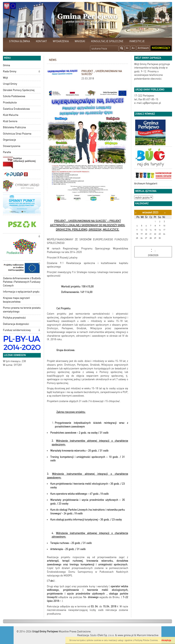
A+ (133, 48)
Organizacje (9, 140)
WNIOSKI (80, 41)
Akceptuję (166, 640)
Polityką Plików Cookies (146, 640)
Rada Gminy (10, 71)
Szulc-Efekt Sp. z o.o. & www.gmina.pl (112, 635)
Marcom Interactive (148, 635)
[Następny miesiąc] (165, 213)
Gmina (7, 65)
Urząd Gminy (10, 84)
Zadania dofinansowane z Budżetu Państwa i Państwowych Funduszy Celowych (22, 282)
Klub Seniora (10, 121)
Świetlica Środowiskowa (16, 109)
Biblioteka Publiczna (14, 127)
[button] (39, 72)
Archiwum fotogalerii (146, 184)
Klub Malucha (11, 115)
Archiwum (143, 48)
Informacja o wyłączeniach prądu (21, 292)
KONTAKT (41, 41)
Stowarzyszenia (12, 146)
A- (128, 48)
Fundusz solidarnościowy (17, 330)
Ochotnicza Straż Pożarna (17, 134)
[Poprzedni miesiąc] (136, 213)
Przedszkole (10, 103)
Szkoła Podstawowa (14, 96)
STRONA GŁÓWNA (20, 41)
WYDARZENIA (61, 41)
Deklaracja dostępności (16, 324)
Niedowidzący (161, 48)
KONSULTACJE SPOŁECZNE (107, 41)
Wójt (5, 78)
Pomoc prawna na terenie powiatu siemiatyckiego (22, 310)
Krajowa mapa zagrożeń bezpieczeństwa (16, 300)
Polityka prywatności (14, 318)
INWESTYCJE (137, 41)
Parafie (7, 152)
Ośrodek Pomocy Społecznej (19, 90)
